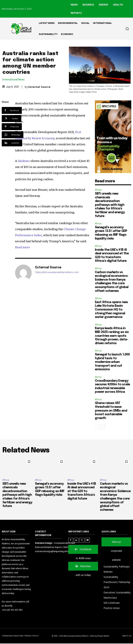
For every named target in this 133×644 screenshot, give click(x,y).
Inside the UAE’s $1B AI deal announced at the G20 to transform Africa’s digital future (82, 491)
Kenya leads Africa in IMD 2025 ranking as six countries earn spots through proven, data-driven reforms (112, 336)
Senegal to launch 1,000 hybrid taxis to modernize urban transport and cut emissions (112, 362)
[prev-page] (97, 427)
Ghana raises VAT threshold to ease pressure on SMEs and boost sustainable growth (111, 411)
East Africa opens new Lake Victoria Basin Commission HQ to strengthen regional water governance (111, 310)
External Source (39, 87)
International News (14, 80)
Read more (23, 247)
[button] (127, 29)
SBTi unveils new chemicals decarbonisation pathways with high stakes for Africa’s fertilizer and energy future (110, 205)
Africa (98, 190)
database (24, 161)
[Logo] (19, 29)
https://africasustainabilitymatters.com (57, 272)
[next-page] (103, 427)
